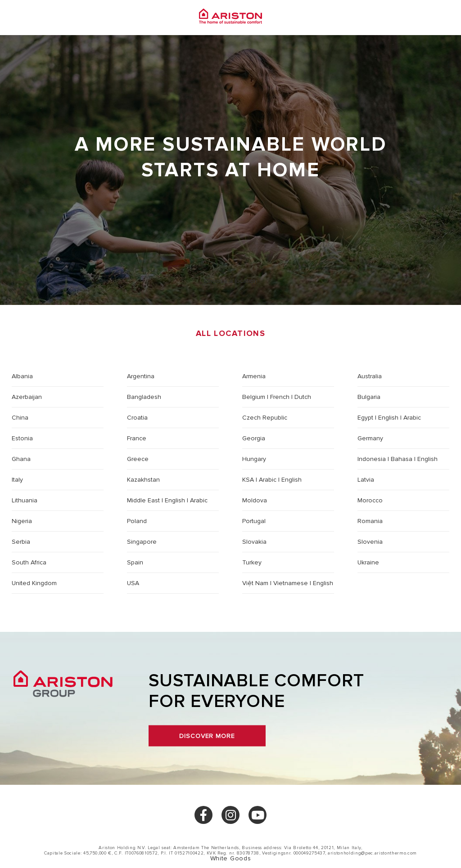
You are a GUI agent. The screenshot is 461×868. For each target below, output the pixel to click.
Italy (17, 480)
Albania (22, 376)
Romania (370, 521)
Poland (137, 521)
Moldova (255, 500)
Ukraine (368, 562)
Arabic (412, 418)
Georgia (254, 438)
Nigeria (22, 521)
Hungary (254, 459)
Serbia (21, 542)
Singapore (142, 542)
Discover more (207, 736)
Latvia (366, 480)
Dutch (303, 397)
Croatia (137, 418)
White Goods (230, 858)
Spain (135, 562)
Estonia (22, 438)
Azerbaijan (27, 397)
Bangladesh (144, 397)
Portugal (254, 521)
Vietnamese (291, 583)
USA (133, 583)
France (137, 438)
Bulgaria (369, 397)
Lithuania (25, 500)
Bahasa (402, 459)
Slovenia (370, 542)
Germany (370, 438)
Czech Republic (265, 418)
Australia (370, 376)
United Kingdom (34, 583)
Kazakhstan (143, 480)
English (388, 418)
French (280, 397)
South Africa (29, 562)
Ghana (21, 459)
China (20, 418)
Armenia (254, 376)
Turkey (252, 562)
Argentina (141, 376)
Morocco (370, 500)
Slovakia (254, 542)
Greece (138, 459)
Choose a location (231, 281)
